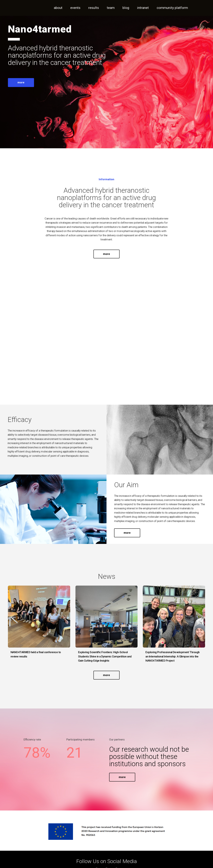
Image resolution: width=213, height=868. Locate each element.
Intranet (143, 8)
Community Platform (172, 8)
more (21, 82)
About (58, 8)
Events (75, 8)
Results (94, 8)
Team (111, 8)
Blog (126, 8)
